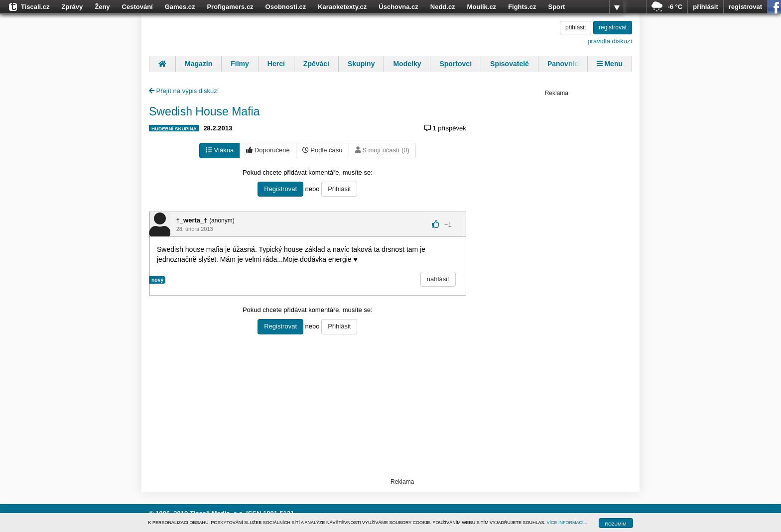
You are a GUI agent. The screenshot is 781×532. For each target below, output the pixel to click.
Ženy (102, 7)
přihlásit (706, 7)
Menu (610, 64)
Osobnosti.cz (286, 7)
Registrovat (280, 189)
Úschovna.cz (398, 7)
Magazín (198, 64)
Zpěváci (316, 64)
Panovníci (564, 64)
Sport (556, 7)
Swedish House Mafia (204, 111)
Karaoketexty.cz (342, 7)
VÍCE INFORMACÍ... (567, 523)
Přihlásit (339, 189)
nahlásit (438, 279)
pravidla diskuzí (610, 41)
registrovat (745, 7)
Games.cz (180, 7)
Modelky (407, 64)
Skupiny (361, 64)
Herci (276, 64)
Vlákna (220, 150)
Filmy (240, 64)
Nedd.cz (443, 7)
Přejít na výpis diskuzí (184, 91)
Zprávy (72, 7)
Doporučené (268, 150)
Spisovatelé (510, 64)
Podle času (323, 150)
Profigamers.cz (230, 7)
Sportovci (456, 64)
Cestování (137, 7)
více (617, 7)
